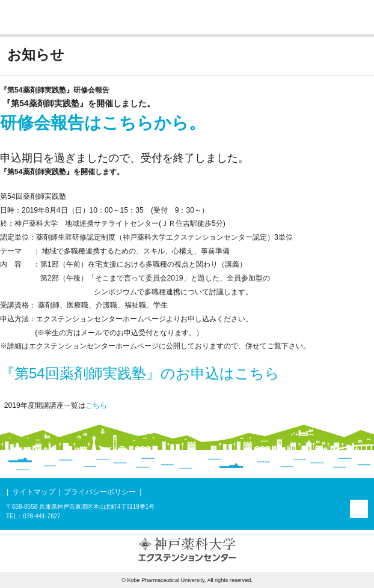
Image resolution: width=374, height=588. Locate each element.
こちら (96, 405)
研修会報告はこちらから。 (103, 123)
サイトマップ (34, 492)
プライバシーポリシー (100, 492)
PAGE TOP (359, 509)
